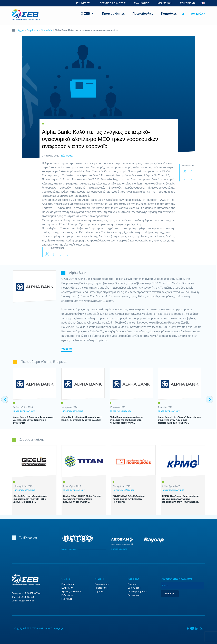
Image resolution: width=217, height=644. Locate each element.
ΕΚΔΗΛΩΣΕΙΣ (142, 3)
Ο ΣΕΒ (88, 14)
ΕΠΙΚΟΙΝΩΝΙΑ (188, 3)
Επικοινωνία (134, 595)
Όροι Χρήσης (134, 588)
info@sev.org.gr (26, 601)
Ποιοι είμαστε (68, 584)
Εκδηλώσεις (67, 595)
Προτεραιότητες (113, 14)
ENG (203, 3)
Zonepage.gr (57, 628)
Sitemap (132, 584)
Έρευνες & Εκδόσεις (71, 592)
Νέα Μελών (47, 30)
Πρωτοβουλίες (143, 14)
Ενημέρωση (33, 30)
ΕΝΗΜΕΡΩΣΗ (84, 3)
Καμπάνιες (169, 14)
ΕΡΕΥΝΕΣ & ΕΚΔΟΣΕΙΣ (113, 3)
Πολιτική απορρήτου (137, 592)
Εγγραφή (170, 594)
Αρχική (21, 30)
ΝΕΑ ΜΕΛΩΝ (165, 3)
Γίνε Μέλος (197, 14)
